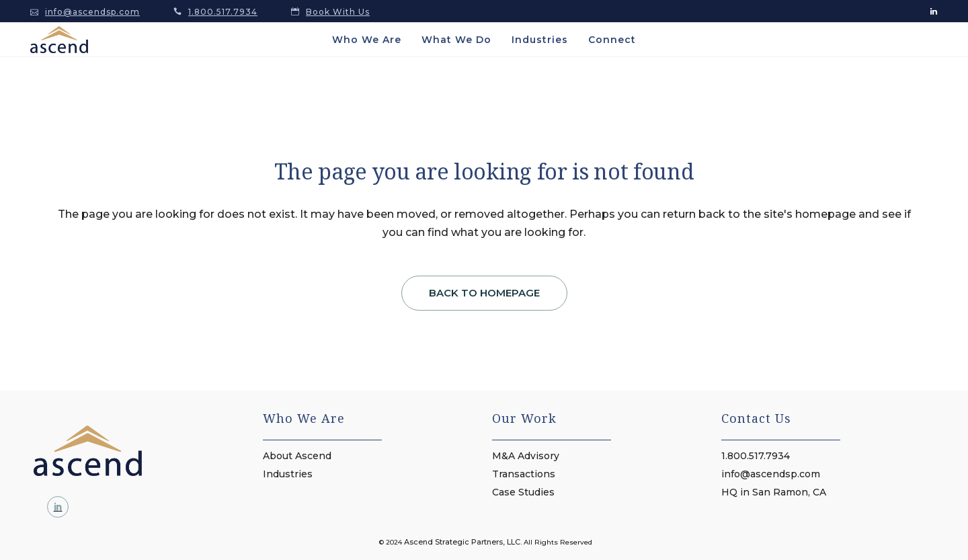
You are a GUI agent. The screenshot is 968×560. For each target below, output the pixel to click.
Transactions (524, 474)
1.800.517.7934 (223, 12)
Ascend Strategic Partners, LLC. (463, 542)
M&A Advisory (526, 456)
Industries (288, 474)
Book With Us (338, 12)
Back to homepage (484, 293)
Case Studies (523, 492)
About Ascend (297, 456)
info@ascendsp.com (92, 12)
